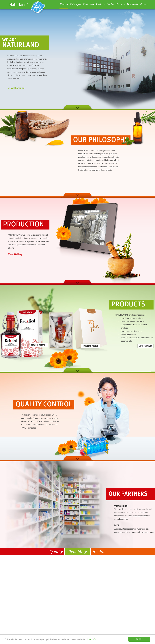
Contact (144, 4)
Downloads (132, 4)
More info (91, 639)
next (77, 108)
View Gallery (15, 254)
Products (100, 4)
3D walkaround (16, 88)
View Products (145, 346)
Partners (120, 4)
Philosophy (76, 4)
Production (88, 4)
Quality (110, 4)
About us (64, 4)
